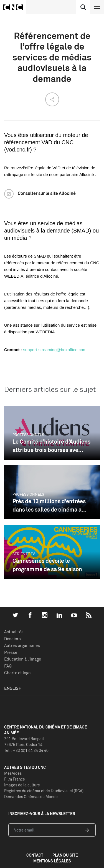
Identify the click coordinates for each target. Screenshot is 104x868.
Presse (11, 652)
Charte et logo (17, 673)
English (13, 688)
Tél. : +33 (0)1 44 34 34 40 (26, 750)
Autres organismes (22, 645)
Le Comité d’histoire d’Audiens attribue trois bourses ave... (51, 446)
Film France (15, 779)
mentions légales (52, 861)
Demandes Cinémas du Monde (31, 797)
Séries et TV (24, 554)
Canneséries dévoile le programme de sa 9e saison (47, 565)
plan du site (65, 855)
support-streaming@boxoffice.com (55, 350)
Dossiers (12, 639)
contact (35, 855)
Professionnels (28, 435)
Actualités (14, 632)
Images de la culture (22, 785)
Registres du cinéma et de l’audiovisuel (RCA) (44, 791)
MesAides (13, 773)
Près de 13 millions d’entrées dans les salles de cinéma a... (50, 505)
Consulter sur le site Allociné (47, 193)
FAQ (8, 666)
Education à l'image (23, 659)
